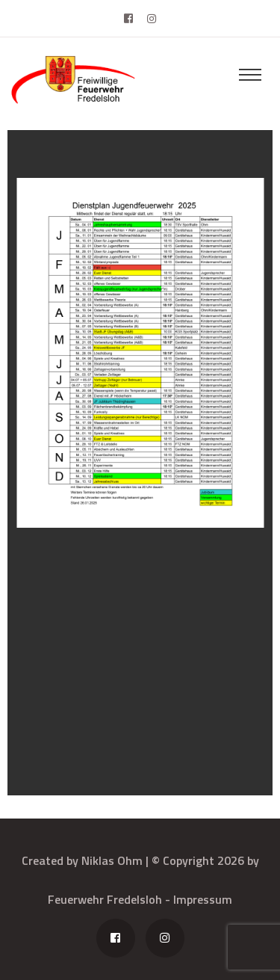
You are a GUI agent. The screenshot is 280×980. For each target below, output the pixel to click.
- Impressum (199, 899)
